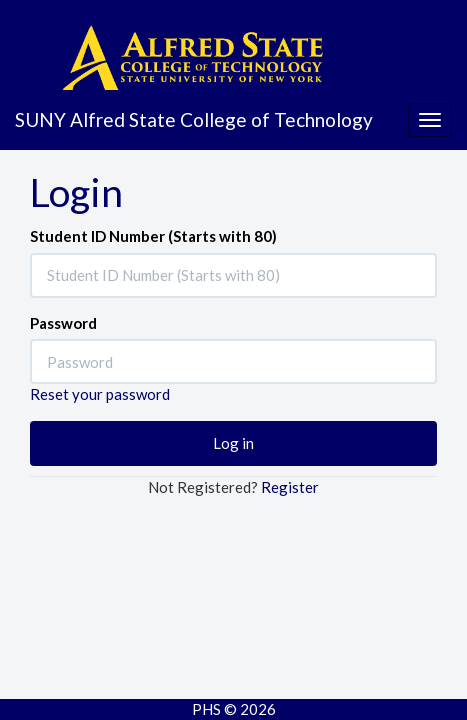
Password (63, 323)
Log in (233, 443)
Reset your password (100, 394)
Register (290, 487)
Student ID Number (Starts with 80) (153, 236)
